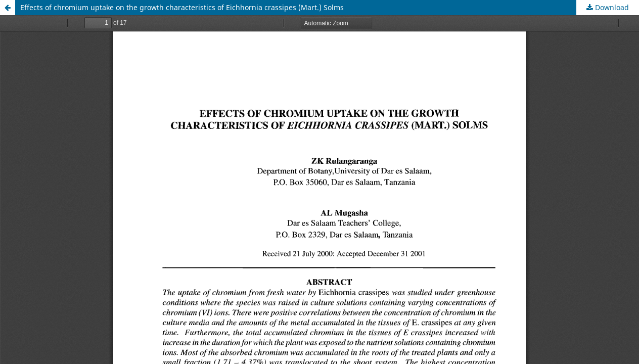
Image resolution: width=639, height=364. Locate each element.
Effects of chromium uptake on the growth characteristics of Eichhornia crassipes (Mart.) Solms (182, 7)
